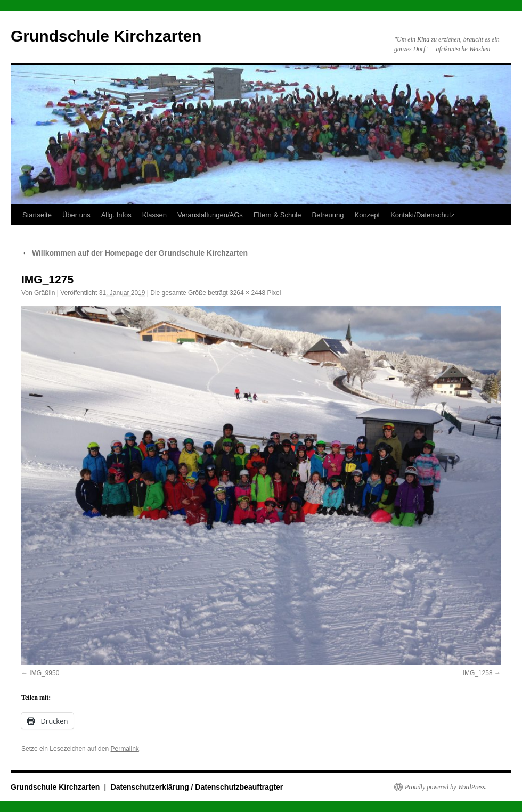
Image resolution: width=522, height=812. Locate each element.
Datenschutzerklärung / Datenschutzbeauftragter (197, 787)
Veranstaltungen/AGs (210, 215)
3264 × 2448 (247, 293)
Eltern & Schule (278, 215)
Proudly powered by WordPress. (446, 787)
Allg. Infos (116, 215)
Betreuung (328, 215)
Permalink (124, 749)
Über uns (76, 215)
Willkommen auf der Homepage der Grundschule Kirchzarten (134, 253)
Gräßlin (44, 293)
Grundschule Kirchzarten (106, 36)
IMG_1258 (478, 673)
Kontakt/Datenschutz (422, 215)
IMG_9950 (44, 673)
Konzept (367, 215)
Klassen (154, 215)
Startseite (37, 215)
